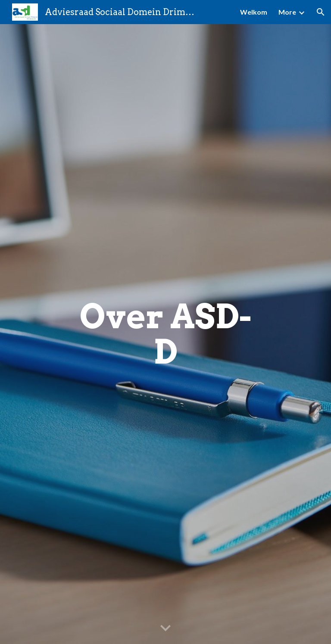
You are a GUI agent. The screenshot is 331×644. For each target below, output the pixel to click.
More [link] (287, 12)
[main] (165, 334)
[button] (321, 12)
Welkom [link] (254, 12)
